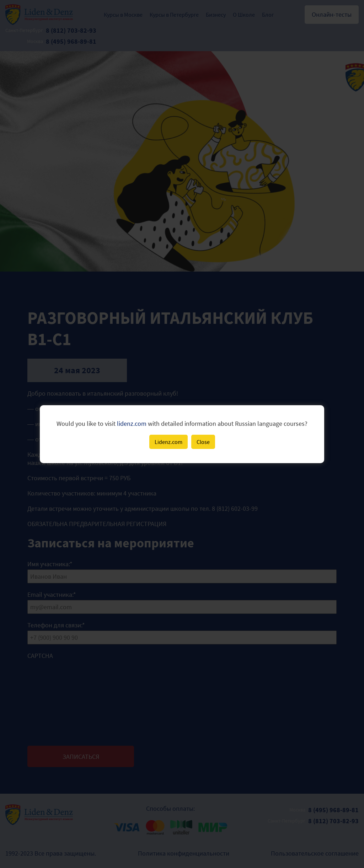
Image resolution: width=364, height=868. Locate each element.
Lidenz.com (168, 442)
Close (203, 442)
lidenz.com (132, 424)
